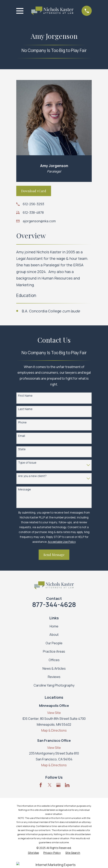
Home (54, 626)
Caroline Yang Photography (54, 685)
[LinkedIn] (67, 785)
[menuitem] (33, 853)
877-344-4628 (54, 605)
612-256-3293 (33, 204)
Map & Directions (54, 730)
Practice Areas (54, 651)
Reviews (54, 677)
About (54, 635)
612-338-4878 (33, 213)
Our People (54, 643)
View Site (54, 713)
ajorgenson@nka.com (39, 221)
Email (22, 436)
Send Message (54, 555)
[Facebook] (41, 785)
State (22, 449)
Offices (54, 660)
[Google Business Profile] (58, 785)
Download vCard (34, 191)
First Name (25, 396)
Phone (22, 423)
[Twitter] (50, 785)
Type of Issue (27, 463)
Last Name (25, 409)
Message (25, 490)
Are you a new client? (32, 476)
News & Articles (54, 668)
